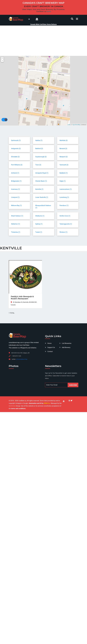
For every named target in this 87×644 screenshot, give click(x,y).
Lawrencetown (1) (66, 189)
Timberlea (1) (16, 232)
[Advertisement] (43, 41)
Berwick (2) (63, 149)
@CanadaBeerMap (22, 359)
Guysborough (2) (41, 157)
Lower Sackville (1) (42, 197)
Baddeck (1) (64, 173)
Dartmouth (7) (16, 140)
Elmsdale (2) (15, 157)
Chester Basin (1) (41, 181)
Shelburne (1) (40, 216)
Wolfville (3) (64, 140)
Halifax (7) (39, 140)
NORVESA (12, 406)
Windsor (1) (64, 232)
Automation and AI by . (40, 403)
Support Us (51, 347)
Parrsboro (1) (64, 205)
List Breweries (67, 343)
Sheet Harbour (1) (17, 216)
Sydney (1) (39, 224)
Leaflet (69, 125)
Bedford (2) (39, 149)
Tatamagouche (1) (66, 224)
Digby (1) (63, 181)
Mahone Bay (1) (16, 205)
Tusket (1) (39, 232)
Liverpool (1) (15, 197)
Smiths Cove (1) (65, 216)
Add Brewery (66, 347)
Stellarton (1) (16, 224)
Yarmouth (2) (64, 165)
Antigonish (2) (16, 149)
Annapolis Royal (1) (42, 173)
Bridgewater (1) (16, 181)
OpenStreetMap (77, 125)
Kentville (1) (39, 189)
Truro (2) (38, 165)
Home (49, 343)
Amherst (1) (15, 173)
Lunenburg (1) (64, 197)
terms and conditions (18, 409)
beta (49, 11)
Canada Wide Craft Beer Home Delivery (43, 24)
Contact (50, 351)
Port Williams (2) (17, 165)
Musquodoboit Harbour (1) (43, 207)
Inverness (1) (16, 189)
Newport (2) (64, 157)
